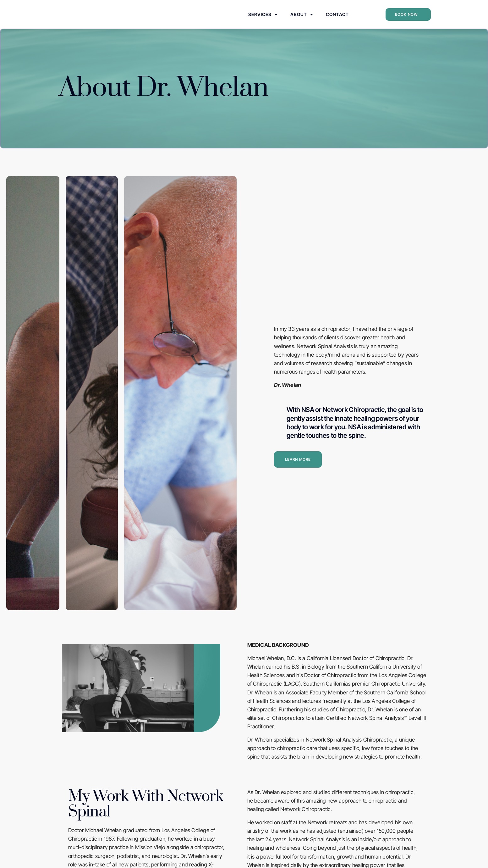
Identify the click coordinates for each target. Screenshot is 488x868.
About (302, 19)
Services (263, 19)
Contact (337, 19)
